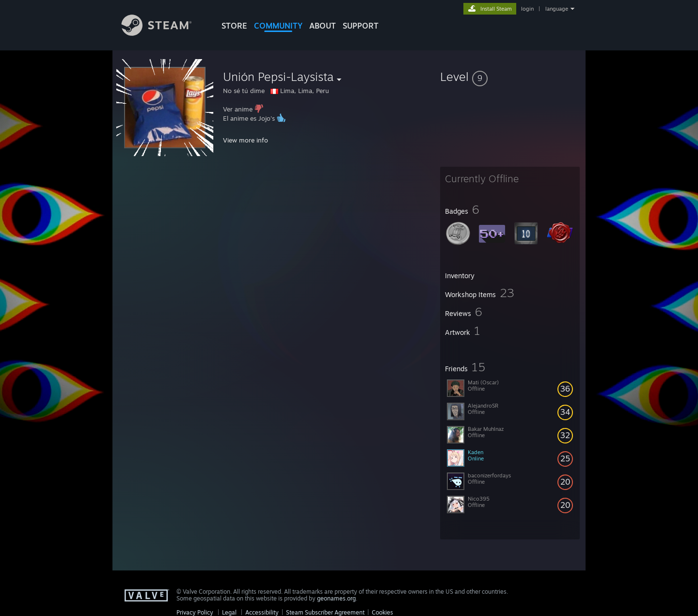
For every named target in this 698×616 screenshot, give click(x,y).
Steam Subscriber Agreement (325, 612)
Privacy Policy (195, 612)
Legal (229, 612)
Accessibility (262, 612)
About (323, 26)
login (527, 9)
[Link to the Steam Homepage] (164, 33)
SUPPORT (361, 26)
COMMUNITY (278, 26)
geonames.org (336, 598)
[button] (510, 77)
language (557, 9)
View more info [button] (246, 140)
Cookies (382, 612)
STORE (234, 26)
